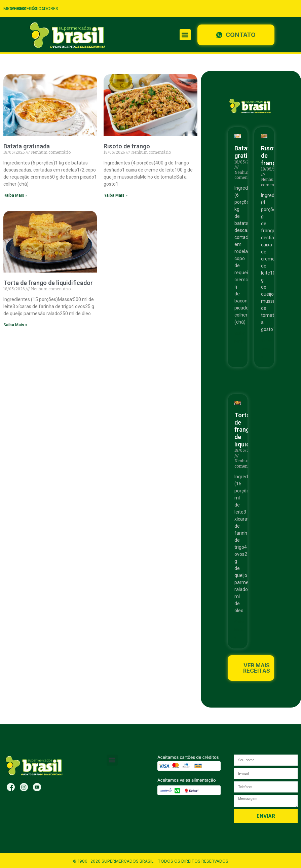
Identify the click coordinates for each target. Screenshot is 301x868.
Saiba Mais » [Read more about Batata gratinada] (15, 195)
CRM (22, 9)
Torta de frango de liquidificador (48, 283)
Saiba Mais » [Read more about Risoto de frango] (116, 195)
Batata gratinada (27, 146)
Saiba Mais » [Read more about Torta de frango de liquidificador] (15, 325)
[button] (185, 35)
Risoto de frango (127, 146)
